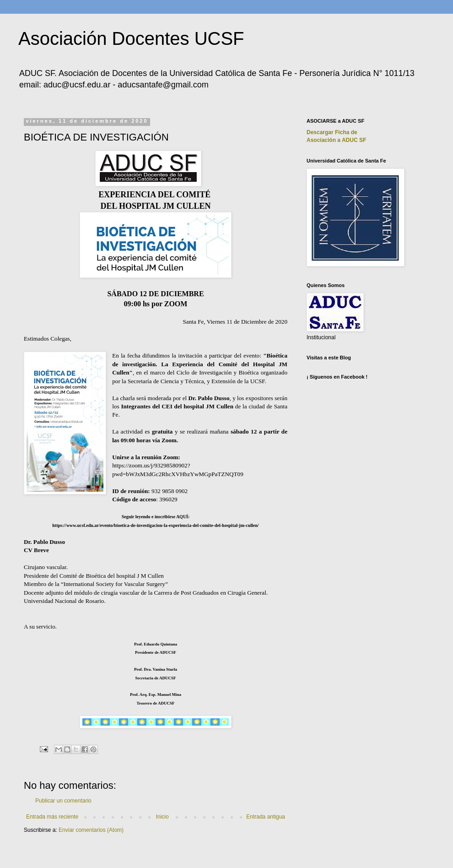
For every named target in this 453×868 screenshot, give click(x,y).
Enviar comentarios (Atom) (91, 830)
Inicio (162, 817)
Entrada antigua (266, 817)
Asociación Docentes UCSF (131, 38)
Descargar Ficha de (332, 132)
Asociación (336, 140)
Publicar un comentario (63, 801)
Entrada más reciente (52, 817)
